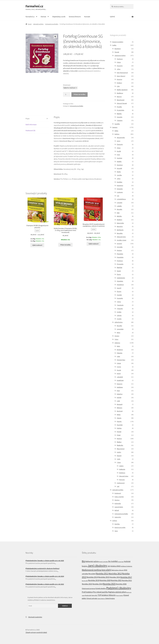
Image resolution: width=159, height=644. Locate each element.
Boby (118, 346)
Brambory (118, 49)
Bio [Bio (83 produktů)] (84, 561)
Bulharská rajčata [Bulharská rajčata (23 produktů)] (92, 561)
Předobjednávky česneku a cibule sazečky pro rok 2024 (45, 576)
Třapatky (120, 309)
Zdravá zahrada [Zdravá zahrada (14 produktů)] (92, 598)
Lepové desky (119, 507)
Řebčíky (119, 114)
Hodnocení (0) (30, 130)
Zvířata (115, 521)
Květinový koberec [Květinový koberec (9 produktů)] (127, 566)
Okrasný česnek (122, 103)
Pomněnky (120, 257)
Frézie (119, 62)
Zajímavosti (121, 483)
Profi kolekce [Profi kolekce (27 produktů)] (87, 592)
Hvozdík (119, 168)
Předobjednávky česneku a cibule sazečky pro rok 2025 (45, 561)
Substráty (118, 517)
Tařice (119, 302)
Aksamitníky (121, 138)
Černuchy (120, 144)
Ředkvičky (120, 445)
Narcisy (119, 97)
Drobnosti (118, 493)
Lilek (118, 401)
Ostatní (119, 244)
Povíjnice (120, 261)
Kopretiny (120, 186)
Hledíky (119, 162)
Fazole (119, 370)
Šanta (119, 274)
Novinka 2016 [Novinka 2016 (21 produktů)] (115, 577)
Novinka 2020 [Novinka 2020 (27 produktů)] (105, 580)
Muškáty (120, 220)
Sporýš (119, 288)
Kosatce (120, 79)
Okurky (119, 418)
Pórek (119, 435)
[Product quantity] (67, 95)
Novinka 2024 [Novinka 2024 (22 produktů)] (98, 584)
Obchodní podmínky (35, 617)
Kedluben (120, 387)
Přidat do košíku (80, 94)
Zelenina (117, 343)
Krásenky (120, 189)
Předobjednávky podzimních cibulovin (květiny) (42, 568)
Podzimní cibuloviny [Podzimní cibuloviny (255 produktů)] (119, 588)
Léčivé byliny (119, 322)
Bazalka (119, 326)
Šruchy (119, 292)
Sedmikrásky (121, 278)
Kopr (118, 391)
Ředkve (119, 442)
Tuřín (119, 459)
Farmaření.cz (34, 6)
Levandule (120, 329)
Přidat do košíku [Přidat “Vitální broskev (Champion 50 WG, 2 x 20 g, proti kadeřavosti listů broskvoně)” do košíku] (65, 245)
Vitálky (119, 312)
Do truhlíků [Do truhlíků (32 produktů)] (113, 561)
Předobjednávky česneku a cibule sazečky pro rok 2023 (45, 584)
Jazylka (119, 175)
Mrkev (119, 415)
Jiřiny (119, 69)
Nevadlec (120, 233)
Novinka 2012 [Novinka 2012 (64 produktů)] (115, 574)
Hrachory (120, 165)
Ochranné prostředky (52, 24)
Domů (30, 24)
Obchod (43, 17)
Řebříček (120, 268)
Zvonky (119, 319)
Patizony (122, 480)
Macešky (120, 209)
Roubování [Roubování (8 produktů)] (88, 595)
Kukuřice (120, 394)
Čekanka (120, 353)
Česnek (117, 52)
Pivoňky (119, 107)
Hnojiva (117, 500)
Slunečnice (120, 285)
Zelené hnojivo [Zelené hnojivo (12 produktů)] (110, 598)
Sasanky (120, 117)
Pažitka (119, 428)
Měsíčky (119, 216)
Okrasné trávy (121, 237)
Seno (116, 531)
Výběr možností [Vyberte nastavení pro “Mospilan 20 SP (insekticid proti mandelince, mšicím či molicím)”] (94, 244)
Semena (115, 127)
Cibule (119, 363)
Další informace (31, 125)
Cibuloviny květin (120, 56)
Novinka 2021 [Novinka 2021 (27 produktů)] (116, 580)
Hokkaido (122, 469)
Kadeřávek (120, 380)
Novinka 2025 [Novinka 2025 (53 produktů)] (109, 584)
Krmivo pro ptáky (120, 527)
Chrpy (119, 148)
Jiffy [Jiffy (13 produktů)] (109, 566)
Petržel (119, 432)
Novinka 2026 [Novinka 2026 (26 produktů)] (121, 584)
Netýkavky (120, 230)
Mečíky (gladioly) (122, 90)
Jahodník (120, 377)
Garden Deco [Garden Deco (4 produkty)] (121, 562)
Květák (119, 398)
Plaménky (120, 254)
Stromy (117, 336)
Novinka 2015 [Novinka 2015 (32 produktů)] (104, 577)
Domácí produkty (118, 42)
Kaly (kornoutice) (122, 73)
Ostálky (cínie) (122, 240)
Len (118, 196)
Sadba (114, 45)
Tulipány (120, 120)
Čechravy (120, 59)
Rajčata (119, 439)
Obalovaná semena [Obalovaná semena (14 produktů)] (88, 588)
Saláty (119, 452)
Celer (118, 356)
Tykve (119, 462)
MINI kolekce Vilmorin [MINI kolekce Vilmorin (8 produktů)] (118, 570)
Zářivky (119, 315)
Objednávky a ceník (59, 17)
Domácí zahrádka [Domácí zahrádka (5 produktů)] (103, 562)
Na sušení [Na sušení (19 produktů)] (92, 574)
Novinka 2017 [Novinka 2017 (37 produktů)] (126, 577)
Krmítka (117, 524)
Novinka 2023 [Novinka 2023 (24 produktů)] (87, 584)
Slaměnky (120, 281)
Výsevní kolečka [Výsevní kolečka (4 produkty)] (119, 596)
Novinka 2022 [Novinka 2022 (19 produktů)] (127, 580)
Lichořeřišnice (121, 199)
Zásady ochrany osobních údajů (36, 632)
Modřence (120, 93)
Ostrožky (120, 247)
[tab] (37, 119)
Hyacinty (120, 66)
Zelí (118, 486)
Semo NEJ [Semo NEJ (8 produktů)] (94, 595)
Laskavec (120, 192)
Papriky (119, 421)
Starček (119, 295)
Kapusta (120, 384)
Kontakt (87, 17)
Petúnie (119, 250)
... (55, 563)
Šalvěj (119, 271)
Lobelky (119, 206)
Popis (28, 119)
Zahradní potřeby (38, 24)
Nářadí (117, 510)
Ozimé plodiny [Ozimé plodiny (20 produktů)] (101, 588)
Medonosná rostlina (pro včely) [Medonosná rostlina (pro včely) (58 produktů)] (97, 570)
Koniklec (120, 182)
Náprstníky (120, 223)
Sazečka (117, 124)
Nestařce (120, 226)
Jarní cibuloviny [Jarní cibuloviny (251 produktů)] (97, 566)
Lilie (118, 86)
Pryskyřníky (121, 110)
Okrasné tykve (124, 476)
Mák (118, 213)
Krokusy (119, 83)
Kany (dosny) (121, 76)
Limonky (120, 203)
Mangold (120, 404)
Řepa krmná (121, 449)
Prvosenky (120, 264)
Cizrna (119, 367)
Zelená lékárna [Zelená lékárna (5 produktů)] (101, 599)
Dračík (119, 151)
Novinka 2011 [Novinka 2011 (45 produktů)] (102, 574)
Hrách (119, 374)
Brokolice (120, 350)
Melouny (120, 408)
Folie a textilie (119, 497)
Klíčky (116, 131)
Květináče (118, 504)
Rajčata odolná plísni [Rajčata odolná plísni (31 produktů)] (117, 592)
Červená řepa (121, 360)
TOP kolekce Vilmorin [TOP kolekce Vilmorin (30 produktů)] (107, 595)
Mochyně (120, 411)
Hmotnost (67, 85)
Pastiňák (120, 425)
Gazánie (120, 158)
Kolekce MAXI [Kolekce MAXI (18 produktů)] (115, 566)
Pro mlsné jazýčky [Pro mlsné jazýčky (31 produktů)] (100, 592)
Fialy (118, 155)
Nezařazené (121, 100)
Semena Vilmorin (75, 17)
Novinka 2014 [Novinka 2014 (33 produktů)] (92, 577)
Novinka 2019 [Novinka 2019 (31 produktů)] (94, 580)
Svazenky (120, 298)
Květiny (117, 134)
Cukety (121, 466)
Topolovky (120, 305)
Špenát (119, 456)
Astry (119, 141)
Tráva (116, 339)
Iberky (119, 172)
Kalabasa (122, 473)
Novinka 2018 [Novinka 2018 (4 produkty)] (85, 581)
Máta (119, 333)
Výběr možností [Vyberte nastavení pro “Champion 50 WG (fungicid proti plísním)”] (37, 245)
